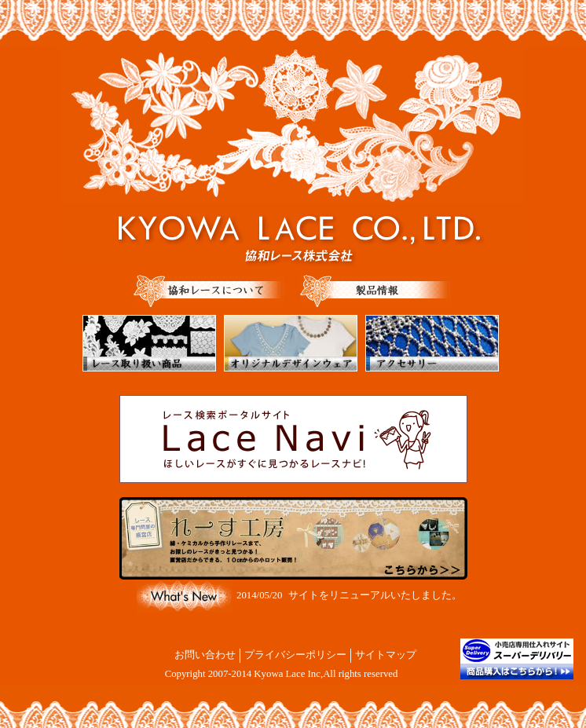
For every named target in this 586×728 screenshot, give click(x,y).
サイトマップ (386, 655)
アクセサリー (432, 343)
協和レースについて (209, 291)
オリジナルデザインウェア (291, 343)
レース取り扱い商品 (149, 343)
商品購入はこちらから (517, 659)
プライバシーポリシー (295, 655)
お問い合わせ (205, 655)
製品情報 (375, 291)
